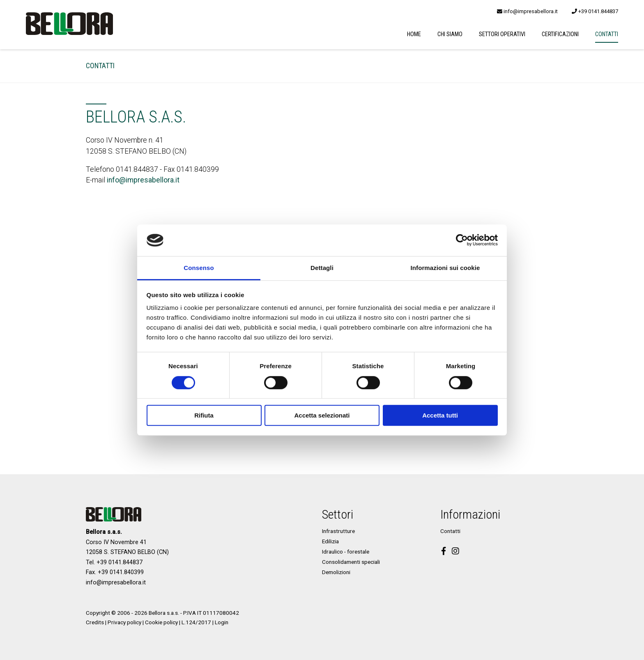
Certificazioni (560, 34)
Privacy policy (124, 622)
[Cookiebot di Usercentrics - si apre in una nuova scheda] (462, 240)
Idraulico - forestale (346, 552)
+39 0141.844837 (595, 11)
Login (222, 622)
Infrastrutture (338, 531)
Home (414, 34)
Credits (95, 622)
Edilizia (330, 541)
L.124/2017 (196, 622)
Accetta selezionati (322, 415)
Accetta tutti (440, 415)
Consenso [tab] (199, 268)
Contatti (607, 34)
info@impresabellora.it (527, 11)
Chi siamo (450, 34)
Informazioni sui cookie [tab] (445, 268)
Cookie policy (161, 622)
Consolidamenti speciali (351, 562)
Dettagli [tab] (322, 268)
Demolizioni (336, 572)
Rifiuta (204, 415)
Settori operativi (502, 34)
